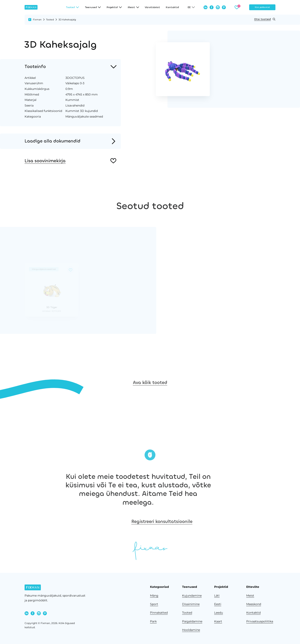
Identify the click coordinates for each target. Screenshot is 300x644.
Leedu (219, 613)
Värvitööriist (152, 7)
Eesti (218, 604)
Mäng (154, 596)
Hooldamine (191, 630)
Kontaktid (172, 7)
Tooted (50, 20)
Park (153, 621)
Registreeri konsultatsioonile (195, 521)
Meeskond (254, 604)
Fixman (37, 20)
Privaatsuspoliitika (260, 621)
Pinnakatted (159, 613)
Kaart (218, 621)
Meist (250, 596)
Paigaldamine (192, 621)
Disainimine (191, 604)
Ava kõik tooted (150, 394)
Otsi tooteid (265, 19)
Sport (154, 604)
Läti (217, 596)
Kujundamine (192, 596)
